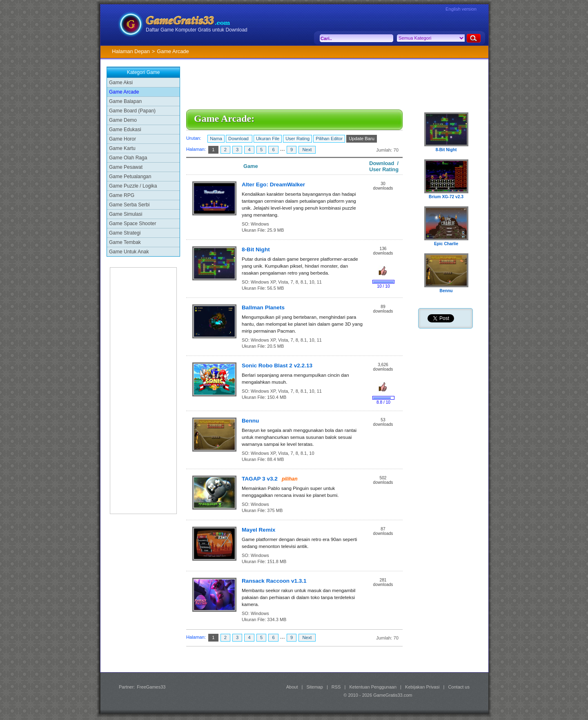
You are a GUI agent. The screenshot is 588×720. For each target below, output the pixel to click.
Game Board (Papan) (132, 111)
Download (239, 139)
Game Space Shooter (133, 224)
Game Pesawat (126, 167)
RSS (336, 687)
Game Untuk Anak (129, 252)
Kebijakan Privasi (422, 687)
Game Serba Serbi (129, 205)
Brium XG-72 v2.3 (446, 197)
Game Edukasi (125, 130)
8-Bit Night (256, 249)
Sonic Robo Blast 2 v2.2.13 (277, 366)
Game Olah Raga (128, 158)
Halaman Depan (131, 51)
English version (461, 9)
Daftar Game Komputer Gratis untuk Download (197, 30)
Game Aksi (121, 83)
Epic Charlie (446, 244)
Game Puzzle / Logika (133, 186)
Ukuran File (268, 139)
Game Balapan (125, 101)
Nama (216, 139)
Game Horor (122, 139)
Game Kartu (122, 148)
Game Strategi (125, 233)
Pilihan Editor (329, 139)
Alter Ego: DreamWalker (273, 184)
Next (307, 150)
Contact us (459, 687)
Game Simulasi (126, 214)
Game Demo (123, 120)
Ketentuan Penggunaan (373, 687)
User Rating (297, 139)
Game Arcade (124, 92)
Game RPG (122, 195)
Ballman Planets (263, 307)
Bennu (250, 421)
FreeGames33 (151, 687)
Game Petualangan (130, 177)
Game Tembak (125, 242)
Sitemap (315, 687)
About (292, 687)
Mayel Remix (258, 530)
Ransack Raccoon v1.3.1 (274, 581)
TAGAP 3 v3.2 (260, 479)
